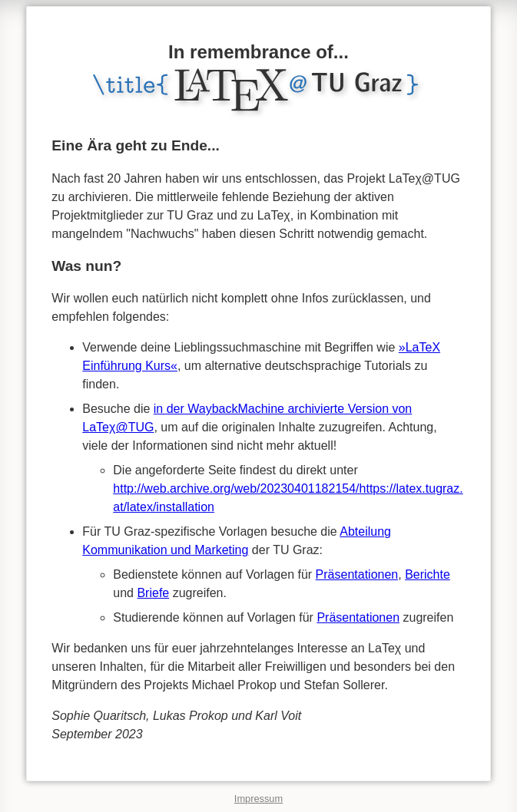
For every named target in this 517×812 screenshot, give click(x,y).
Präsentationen (357, 574)
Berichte (428, 574)
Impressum (258, 799)
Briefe (153, 593)
